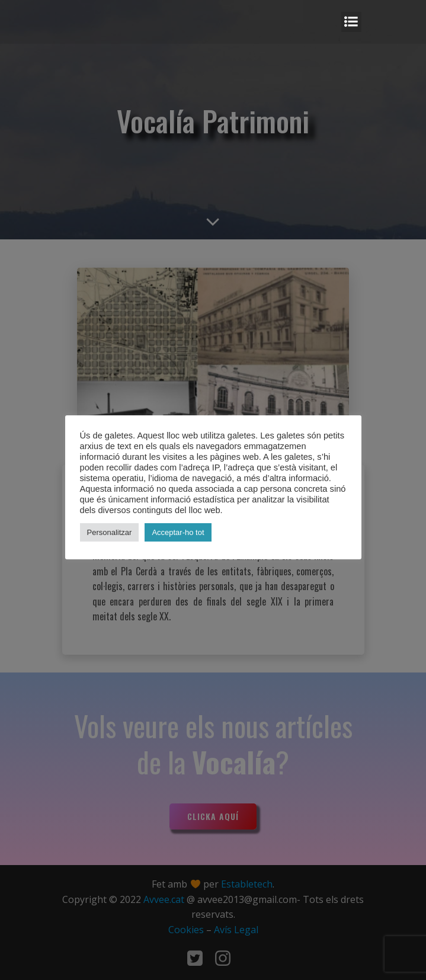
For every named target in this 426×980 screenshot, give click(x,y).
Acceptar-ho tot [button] (178, 532)
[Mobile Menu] (351, 22)
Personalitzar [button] (110, 532)
